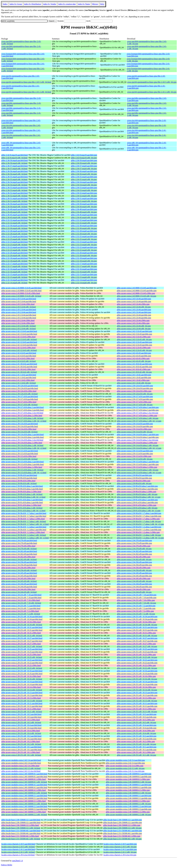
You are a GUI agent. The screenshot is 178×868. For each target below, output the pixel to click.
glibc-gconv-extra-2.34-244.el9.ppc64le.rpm (134, 587)
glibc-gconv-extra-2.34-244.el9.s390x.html (18, 589)
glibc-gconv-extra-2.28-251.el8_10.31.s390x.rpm (136, 633)
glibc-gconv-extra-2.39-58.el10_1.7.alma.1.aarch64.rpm (139, 513)
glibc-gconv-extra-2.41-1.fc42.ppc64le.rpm (134, 378)
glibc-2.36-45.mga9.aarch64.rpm (84, 215)
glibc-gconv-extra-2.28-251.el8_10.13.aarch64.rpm (137, 693)
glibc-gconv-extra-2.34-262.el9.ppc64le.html (19, 554)
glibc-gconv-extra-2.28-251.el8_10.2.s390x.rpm (136, 742)
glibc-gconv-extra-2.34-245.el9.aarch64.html (19, 573)
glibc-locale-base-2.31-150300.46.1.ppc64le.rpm (122, 833)
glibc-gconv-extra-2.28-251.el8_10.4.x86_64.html (21, 733)
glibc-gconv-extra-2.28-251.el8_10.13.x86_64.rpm (137, 701)
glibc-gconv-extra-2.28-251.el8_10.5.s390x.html (21, 720)
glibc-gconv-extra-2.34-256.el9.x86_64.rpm (134, 570)
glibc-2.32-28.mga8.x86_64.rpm (84, 234)
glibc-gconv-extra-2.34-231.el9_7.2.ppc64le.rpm (136, 608)
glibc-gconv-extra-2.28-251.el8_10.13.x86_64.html (22, 701)
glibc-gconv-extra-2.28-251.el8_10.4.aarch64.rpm (137, 725)
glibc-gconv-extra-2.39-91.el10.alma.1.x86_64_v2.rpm (139, 511)
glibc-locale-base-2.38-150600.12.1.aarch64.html (21, 820)
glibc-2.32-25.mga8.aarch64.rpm (84, 237)
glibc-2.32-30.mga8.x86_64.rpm (84, 228)
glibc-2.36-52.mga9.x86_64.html (14, 196)
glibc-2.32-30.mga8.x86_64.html (14, 228)
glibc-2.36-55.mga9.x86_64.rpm (84, 179)
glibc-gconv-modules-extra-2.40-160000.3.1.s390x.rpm (128, 801)
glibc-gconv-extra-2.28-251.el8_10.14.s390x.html (21, 687)
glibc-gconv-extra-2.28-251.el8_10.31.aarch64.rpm (137, 627)
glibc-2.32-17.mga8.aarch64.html (15, 264)
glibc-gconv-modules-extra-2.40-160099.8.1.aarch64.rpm (128, 774)
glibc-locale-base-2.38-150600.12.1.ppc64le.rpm (122, 823)
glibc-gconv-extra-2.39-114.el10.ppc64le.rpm (135, 426)
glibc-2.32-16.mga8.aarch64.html (15, 269)
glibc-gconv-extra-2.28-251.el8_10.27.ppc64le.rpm (137, 641)
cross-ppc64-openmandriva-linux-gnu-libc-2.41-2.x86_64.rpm (152, 92)
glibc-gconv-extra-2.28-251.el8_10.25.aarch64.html (22, 649)
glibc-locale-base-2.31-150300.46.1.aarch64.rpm (122, 831)
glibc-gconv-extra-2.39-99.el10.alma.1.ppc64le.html (22, 489)
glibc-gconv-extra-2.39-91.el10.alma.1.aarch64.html (22, 500)
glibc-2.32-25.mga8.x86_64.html (14, 239)
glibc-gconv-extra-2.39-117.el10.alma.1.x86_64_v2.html (24, 421)
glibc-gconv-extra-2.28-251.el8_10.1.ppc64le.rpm (137, 750)
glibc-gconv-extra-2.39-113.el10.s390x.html (19, 456)
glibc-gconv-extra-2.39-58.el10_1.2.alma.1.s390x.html (23, 532)
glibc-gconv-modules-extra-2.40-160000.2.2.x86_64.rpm (128, 815)
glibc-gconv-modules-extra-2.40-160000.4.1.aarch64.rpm (128, 785)
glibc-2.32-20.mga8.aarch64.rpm (84, 253)
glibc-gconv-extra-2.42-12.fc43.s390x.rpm (134, 348)
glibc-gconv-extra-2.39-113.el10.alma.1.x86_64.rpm (138, 470)
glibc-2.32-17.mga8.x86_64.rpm (84, 266)
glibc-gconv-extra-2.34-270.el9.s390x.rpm (134, 546)
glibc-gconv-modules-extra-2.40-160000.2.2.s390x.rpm (128, 812)
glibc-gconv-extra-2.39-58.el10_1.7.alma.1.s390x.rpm (138, 519)
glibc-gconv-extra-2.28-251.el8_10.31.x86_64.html (22, 636)
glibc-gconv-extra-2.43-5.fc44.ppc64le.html (19, 301)
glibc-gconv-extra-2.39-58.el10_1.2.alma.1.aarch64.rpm (139, 527)
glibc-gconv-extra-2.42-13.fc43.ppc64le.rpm (134, 334)
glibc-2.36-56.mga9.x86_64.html (14, 174)
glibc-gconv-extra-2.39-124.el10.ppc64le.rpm (135, 388)
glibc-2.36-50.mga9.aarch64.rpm (84, 204)
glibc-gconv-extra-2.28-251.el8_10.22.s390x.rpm (136, 665)
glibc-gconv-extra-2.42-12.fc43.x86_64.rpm (134, 350)
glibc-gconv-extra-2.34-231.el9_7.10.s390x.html (21, 600)
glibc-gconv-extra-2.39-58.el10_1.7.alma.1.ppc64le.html (24, 516)
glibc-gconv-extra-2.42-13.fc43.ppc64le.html (19, 334)
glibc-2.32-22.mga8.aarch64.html (15, 247)
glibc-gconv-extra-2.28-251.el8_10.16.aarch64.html (22, 671)
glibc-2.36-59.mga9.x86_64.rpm (84, 163)
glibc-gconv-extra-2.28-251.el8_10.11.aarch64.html (22, 703)
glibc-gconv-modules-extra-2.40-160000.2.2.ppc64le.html (24, 809)
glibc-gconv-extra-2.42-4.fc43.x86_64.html (19, 361)
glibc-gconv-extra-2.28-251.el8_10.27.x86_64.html (22, 646)
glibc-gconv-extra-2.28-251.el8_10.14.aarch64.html (22, 682)
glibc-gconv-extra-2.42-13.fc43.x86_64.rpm (134, 339)
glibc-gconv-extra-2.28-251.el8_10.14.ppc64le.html (22, 684)
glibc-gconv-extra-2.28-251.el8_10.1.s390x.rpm (136, 752)
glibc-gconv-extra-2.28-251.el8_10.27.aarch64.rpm (137, 638)
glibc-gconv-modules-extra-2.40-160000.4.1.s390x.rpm (128, 790)
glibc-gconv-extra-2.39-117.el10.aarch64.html (20, 397)
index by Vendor (50, 4)
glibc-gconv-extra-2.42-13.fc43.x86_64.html (19, 339)
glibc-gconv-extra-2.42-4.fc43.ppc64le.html (19, 356)
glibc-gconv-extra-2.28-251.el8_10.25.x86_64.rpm (137, 657)
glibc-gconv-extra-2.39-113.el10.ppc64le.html (20, 454)
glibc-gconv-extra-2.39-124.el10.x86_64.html (19, 394)
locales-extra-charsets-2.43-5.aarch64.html (18, 844)
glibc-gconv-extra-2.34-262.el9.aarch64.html (19, 551)
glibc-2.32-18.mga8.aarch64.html (15, 258)
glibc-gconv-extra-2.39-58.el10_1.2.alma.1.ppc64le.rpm (139, 530)
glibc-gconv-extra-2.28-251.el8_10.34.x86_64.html (22, 625)
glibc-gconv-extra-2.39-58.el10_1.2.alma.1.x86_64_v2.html (25, 538)
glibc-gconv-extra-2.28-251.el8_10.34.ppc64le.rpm (137, 619)
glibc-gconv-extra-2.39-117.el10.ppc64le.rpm (135, 399)
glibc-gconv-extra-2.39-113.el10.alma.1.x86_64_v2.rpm (139, 473)
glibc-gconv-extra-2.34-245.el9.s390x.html (18, 579)
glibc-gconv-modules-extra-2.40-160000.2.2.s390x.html (24, 812)
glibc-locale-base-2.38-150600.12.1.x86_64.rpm (122, 828)
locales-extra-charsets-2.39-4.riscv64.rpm (120, 855)
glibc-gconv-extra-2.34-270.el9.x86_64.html (19, 549)
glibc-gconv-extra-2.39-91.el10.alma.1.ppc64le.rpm (137, 502)
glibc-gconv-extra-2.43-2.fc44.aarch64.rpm (134, 310)
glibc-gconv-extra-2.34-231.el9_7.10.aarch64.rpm (137, 595)
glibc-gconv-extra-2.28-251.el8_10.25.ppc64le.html (22, 652)
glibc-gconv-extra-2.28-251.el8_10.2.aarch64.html (21, 736)
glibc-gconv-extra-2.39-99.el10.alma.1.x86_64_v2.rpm (139, 497)
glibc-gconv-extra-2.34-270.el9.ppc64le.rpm (134, 543)
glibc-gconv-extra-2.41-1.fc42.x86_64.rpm (134, 383)
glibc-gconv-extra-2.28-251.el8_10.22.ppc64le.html (22, 663)
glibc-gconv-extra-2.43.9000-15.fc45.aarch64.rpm (137, 288)
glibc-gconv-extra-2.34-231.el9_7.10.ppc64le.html (21, 598)
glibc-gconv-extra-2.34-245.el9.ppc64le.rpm (134, 576)
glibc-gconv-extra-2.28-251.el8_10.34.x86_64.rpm (137, 625)
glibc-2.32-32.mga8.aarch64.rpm (84, 220)
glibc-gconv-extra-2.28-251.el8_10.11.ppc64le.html (22, 706)
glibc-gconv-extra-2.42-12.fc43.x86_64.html (19, 350)
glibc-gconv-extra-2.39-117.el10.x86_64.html (19, 405)
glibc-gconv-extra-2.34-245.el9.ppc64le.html (19, 576)
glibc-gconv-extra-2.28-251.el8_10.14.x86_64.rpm (137, 690)
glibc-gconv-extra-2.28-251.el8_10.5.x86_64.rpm (136, 722)
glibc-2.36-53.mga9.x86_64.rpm (84, 190)
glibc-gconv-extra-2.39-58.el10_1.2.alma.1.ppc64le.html (24, 530)
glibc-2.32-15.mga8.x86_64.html (14, 277)
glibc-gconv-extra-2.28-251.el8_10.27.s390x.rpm (136, 644)
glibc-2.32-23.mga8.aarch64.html (15, 242)
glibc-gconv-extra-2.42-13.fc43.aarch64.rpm (134, 331)
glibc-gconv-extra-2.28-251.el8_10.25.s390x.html (21, 655)
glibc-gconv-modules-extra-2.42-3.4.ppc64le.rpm (125, 763)
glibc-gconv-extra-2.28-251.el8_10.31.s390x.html (21, 633)
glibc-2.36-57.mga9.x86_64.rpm (84, 169)
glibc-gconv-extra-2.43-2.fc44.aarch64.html (19, 310)
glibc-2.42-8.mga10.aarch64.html (15, 155)
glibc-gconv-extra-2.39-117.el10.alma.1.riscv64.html (22, 413)
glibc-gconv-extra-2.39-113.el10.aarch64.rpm (135, 451)
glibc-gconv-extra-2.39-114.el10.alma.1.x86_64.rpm (138, 445)
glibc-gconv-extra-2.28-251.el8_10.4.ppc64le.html (21, 728)
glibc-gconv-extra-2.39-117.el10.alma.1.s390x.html (22, 416)
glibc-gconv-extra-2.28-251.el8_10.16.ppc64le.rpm (137, 674)
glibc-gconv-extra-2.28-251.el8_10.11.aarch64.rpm (137, 703)
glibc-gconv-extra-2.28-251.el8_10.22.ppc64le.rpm (137, 663)
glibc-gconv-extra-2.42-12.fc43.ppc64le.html (19, 345)
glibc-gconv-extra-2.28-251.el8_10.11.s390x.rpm (136, 709)
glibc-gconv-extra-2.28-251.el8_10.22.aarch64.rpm (137, 660)
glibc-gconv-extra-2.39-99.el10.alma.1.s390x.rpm (137, 492)
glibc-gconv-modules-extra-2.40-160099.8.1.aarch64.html (24, 774)
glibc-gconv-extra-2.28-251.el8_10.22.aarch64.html (22, 660)
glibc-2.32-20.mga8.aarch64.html (15, 253)
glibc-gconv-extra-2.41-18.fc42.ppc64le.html (19, 367)
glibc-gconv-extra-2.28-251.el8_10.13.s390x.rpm (136, 698)
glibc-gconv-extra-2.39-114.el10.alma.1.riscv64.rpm (138, 440)
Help (102, 4)
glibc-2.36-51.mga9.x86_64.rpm (84, 201)
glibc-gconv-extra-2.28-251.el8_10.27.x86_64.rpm (137, 646)
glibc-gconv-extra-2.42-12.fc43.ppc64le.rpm (134, 345)
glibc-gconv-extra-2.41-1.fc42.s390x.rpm (133, 380)
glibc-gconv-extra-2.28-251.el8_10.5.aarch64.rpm (137, 714)
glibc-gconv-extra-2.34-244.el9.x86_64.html (19, 592)
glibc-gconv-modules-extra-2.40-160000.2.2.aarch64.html (24, 806)
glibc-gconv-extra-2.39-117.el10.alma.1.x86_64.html (22, 418)
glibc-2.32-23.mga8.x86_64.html (14, 245)
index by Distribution (33, 4)
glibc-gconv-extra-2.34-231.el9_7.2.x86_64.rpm (136, 614)
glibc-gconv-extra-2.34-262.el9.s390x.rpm (134, 557)
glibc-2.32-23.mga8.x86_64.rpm (84, 245)
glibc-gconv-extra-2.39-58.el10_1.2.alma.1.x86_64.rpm (139, 535)
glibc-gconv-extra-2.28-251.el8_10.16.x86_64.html (22, 679)
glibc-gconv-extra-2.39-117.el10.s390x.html (19, 402)
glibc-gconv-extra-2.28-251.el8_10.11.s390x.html (21, 709)
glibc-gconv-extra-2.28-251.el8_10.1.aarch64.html (21, 747)
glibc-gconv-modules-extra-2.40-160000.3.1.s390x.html (24, 801)
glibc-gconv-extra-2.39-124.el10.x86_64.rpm (135, 394)
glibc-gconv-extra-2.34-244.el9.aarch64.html (19, 584)
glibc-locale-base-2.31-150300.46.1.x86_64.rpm (122, 839)
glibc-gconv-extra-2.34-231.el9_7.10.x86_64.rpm (136, 603)
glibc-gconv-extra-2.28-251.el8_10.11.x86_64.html (22, 712)
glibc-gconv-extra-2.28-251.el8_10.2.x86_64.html (21, 744)
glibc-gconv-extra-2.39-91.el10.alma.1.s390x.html (21, 505)
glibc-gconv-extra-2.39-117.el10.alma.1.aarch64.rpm (138, 407)
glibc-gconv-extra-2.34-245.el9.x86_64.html (19, 581)
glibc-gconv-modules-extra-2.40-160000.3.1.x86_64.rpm (128, 804)
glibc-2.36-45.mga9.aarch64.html (15, 215)
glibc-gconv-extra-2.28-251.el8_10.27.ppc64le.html (22, 641)
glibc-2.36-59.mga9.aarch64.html (15, 160)
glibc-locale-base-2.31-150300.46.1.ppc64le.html (21, 833)
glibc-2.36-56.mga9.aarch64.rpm (84, 171)
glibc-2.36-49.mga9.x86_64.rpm (84, 212)
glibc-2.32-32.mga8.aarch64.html (15, 220)
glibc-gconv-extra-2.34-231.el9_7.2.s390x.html (20, 611)
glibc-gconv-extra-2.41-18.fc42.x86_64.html (19, 372)
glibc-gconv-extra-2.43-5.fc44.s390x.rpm (133, 304)
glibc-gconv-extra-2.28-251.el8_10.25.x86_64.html (22, 657)
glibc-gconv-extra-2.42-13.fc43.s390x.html (18, 337)
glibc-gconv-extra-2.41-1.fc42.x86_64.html (19, 383)
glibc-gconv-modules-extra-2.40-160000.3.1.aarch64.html (24, 796)
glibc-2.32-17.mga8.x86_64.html (14, 266)
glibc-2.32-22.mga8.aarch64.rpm (84, 247)
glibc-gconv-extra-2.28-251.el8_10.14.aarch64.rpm (137, 682)
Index (5, 4)
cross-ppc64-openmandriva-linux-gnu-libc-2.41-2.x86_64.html (26, 92)
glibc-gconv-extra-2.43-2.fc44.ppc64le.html (19, 315)
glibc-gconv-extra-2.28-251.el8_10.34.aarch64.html (22, 617)
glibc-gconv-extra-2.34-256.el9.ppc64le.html (19, 565)
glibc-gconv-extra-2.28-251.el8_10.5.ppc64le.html (21, 717)
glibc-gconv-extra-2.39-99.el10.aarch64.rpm (134, 475)
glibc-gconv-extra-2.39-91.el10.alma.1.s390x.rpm (137, 505)
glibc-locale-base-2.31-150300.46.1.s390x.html (20, 836)
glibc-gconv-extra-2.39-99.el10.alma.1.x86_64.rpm (137, 494)
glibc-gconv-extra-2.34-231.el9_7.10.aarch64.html (21, 595)
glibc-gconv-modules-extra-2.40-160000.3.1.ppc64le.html (24, 798)
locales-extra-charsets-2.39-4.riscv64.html (18, 855)
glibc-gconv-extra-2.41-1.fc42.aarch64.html (19, 375)
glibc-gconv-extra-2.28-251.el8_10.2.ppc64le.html (21, 739)
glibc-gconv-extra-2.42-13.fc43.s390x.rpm (134, 337)
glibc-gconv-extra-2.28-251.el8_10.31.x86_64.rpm (137, 636)
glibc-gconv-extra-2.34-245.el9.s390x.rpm (134, 579)
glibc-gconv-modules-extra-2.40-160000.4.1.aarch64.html (24, 785)
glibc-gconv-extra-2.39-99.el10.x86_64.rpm (134, 483)
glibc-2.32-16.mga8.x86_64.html (14, 272)
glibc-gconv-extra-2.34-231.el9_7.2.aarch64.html (21, 606)
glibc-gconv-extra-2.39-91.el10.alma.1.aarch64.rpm (137, 500)
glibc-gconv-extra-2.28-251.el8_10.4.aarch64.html (21, 725)
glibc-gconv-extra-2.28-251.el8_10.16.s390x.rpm (136, 676)
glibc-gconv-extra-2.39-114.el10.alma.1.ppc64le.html (22, 437)
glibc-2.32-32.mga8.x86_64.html (14, 223)
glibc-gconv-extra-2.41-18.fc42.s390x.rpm (134, 369)
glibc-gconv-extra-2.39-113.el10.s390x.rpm (134, 456)
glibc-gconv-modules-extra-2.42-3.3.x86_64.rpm (125, 768)
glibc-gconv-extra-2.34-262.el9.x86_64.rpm (134, 560)
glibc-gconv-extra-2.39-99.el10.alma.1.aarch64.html (22, 486)
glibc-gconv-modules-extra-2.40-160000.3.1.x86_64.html (24, 804)
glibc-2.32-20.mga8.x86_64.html (14, 256)
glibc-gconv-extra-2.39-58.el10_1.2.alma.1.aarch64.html (24, 527)
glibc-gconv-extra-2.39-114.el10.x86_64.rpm (135, 432)
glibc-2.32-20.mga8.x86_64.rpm (84, 256)
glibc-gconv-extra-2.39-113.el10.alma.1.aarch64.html (22, 462)
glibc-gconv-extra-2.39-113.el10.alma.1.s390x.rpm (137, 467)
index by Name (84, 4)
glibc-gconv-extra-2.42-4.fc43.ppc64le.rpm (134, 356)
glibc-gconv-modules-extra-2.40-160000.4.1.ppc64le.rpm (128, 787)
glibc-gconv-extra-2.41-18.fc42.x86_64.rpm (134, 372)
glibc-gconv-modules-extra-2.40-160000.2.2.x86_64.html (24, 815)
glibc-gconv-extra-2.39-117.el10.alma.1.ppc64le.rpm (138, 410)
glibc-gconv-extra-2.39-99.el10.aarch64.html (19, 475)
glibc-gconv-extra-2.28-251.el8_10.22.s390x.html (21, 665)
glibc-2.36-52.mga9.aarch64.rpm (84, 193)
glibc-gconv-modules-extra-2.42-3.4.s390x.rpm (124, 766)
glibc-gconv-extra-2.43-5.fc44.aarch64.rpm (134, 299)
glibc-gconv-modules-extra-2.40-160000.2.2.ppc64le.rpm (128, 809)
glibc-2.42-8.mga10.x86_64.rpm (84, 158)
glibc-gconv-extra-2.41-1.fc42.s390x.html (18, 380)
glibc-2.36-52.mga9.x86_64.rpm (84, 196)
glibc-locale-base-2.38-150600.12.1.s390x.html (20, 825)
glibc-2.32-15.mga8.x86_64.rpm (84, 277)
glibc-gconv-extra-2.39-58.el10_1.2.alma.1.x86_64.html (24, 535)
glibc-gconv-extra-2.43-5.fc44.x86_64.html (19, 307)
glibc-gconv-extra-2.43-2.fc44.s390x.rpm (133, 320)
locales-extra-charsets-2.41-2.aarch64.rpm (120, 849)
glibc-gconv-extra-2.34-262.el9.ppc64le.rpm (134, 554)
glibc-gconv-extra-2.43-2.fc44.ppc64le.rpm (134, 315)
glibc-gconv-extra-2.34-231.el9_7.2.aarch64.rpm (136, 606)
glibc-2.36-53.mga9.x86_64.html (14, 190)
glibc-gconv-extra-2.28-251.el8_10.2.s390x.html (21, 742)
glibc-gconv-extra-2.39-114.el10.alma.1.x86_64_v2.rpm (139, 448)
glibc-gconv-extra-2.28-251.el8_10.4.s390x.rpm (136, 731)
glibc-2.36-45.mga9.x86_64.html (14, 217)
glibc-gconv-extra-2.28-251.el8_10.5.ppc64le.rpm (137, 717)
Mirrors (95, 4)
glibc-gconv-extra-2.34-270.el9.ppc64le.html (19, 543)
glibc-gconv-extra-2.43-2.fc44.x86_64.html (19, 326)
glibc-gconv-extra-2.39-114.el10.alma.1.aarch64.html (22, 435)
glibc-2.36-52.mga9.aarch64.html (15, 193)
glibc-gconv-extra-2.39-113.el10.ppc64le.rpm (135, 454)
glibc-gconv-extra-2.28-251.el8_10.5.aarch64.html (21, 714)
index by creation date (67, 4)
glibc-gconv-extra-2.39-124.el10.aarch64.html (20, 386)
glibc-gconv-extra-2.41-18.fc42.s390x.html (18, 369)
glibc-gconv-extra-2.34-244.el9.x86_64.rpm (134, 592)
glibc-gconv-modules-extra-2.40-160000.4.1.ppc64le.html (24, 787)
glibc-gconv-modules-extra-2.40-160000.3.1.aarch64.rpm (128, 796)
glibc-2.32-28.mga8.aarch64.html (15, 231)
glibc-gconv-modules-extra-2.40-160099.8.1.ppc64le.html (24, 777)
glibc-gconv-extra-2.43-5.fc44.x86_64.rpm (134, 307)
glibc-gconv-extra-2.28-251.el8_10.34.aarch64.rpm (137, 617)
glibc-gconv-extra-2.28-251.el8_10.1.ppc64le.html (21, 750)
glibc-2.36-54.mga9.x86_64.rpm (84, 185)
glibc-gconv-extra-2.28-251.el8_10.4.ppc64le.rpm (137, 728)
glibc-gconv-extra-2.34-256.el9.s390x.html (18, 568)
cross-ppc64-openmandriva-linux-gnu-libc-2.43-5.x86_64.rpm (152, 82)
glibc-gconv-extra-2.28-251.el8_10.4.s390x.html (21, 731)
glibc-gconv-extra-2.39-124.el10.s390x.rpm (134, 391)
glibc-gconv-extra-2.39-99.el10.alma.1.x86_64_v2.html (23, 497)
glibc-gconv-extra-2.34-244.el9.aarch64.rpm (134, 584)
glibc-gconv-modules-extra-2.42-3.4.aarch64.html (21, 760)
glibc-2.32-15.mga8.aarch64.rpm (84, 275)
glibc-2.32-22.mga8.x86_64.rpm (84, 250)
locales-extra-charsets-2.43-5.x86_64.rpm (120, 847)
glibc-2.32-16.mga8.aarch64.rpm (84, 269)
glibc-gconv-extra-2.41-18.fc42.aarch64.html (19, 364)
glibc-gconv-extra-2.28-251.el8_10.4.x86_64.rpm (136, 733)
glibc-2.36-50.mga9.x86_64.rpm (84, 207)
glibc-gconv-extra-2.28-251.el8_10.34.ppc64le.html (22, 619)
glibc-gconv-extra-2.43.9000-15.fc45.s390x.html (21, 293)
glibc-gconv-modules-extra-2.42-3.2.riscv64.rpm (125, 771)
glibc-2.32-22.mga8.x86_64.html (14, 250)
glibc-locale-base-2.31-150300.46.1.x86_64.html (21, 839)
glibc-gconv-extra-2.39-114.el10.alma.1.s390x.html (22, 443)
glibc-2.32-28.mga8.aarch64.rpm (84, 231)
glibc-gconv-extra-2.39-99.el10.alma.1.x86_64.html (22, 494)
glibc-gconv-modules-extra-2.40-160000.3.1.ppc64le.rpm (128, 798)
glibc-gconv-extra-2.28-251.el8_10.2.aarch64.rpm (137, 736)
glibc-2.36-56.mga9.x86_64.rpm (84, 174)
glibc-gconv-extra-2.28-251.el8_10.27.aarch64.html (22, 638)
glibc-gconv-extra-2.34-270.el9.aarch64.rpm (134, 540)
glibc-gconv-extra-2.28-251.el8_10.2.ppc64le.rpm (137, 739)
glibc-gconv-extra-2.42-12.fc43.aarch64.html (19, 342)
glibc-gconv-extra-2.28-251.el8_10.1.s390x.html (21, 752)
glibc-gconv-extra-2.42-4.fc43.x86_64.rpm (134, 361)
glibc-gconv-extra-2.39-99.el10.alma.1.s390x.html (21, 492)
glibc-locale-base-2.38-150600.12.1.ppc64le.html (21, 823)
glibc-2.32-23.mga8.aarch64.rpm (84, 242)
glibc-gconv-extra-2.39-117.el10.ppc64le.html (20, 399)
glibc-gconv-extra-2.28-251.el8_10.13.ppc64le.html (22, 695)
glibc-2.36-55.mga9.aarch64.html (15, 177)
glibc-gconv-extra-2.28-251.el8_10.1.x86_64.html (21, 755)
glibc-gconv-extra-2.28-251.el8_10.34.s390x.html (21, 622)
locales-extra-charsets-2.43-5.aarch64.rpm (120, 844)
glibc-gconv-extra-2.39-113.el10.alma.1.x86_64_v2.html (24, 473)
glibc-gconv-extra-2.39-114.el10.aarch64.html (20, 424)
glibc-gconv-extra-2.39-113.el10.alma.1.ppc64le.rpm (138, 464)
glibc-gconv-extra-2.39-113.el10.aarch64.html (20, 451)
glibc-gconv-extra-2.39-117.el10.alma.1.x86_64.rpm (138, 418)
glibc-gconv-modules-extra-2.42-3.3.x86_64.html (21, 768)
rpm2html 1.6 (17, 861)
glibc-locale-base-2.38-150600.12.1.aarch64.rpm (122, 820)
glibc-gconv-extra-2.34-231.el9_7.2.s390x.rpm (135, 611)
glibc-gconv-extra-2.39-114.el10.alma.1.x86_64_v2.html (24, 448)
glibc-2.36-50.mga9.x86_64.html (14, 207)
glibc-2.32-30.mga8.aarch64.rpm (84, 226)
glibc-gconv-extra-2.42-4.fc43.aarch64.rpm (134, 353)
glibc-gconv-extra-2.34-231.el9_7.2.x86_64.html (21, 614)
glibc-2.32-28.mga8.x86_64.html (14, 234)
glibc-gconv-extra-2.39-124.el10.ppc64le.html (20, 388)
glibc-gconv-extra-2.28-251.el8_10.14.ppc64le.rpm (137, 684)
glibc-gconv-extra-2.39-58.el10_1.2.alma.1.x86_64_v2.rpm (140, 538)
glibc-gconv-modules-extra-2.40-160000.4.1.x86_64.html (24, 793)
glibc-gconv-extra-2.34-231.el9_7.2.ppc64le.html (21, 608)
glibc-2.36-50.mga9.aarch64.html (15, 204)
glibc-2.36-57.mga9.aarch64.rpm (84, 166)
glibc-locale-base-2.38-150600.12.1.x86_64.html (21, 828)
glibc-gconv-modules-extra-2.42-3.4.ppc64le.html (21, 763)
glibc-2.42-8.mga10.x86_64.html (14, 158)
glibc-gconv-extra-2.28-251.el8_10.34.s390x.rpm (136, 622)
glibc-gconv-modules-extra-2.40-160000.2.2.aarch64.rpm (128, 806)
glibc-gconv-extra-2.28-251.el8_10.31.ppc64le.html (22, 630)
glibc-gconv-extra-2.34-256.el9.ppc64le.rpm (134, 565)
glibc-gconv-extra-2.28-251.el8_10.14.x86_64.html (22, 690)
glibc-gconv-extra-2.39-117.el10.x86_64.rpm (135, 405)
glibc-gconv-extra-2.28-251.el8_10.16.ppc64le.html (22, 674)
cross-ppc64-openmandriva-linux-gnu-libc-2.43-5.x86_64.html (26, 82)
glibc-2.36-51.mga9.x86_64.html (14, 201)
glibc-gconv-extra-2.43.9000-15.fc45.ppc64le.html (21, 291)
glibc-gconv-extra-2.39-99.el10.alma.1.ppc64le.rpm (137, 489)
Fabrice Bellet (7, 865)
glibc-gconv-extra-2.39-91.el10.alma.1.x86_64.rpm (137, 508)
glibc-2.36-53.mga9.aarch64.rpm (84, 188)
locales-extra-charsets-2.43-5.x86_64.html (18, 847)
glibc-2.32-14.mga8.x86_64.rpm (84, 283)
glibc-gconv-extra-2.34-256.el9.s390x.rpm (134, 568)
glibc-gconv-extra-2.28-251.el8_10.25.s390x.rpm (136, 655)
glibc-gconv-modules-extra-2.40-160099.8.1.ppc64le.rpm (128, 777)
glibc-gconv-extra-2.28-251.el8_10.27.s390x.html (21, 644)
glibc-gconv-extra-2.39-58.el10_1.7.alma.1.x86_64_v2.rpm (140, 524)
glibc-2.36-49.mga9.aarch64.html (15, 209)
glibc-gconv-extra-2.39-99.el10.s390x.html (18, 481)
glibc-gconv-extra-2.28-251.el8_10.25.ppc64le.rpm (137, 652)
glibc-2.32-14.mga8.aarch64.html (15, 280)
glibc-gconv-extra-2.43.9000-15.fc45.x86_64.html (21, 296)
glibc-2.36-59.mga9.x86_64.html (14, 163)
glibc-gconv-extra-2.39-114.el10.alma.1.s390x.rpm (137, 443)
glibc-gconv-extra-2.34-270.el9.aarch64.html (19, 540)
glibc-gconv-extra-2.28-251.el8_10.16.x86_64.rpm (137, 679)
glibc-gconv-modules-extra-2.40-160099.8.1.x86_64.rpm (128, 782)
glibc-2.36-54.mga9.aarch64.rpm (84, 182)
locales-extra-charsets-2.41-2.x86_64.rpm (120, 852)
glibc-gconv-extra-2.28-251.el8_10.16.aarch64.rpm (137, 671)
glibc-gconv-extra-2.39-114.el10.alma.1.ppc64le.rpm (138, 437)
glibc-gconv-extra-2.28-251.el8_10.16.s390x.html (21, 676)
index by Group (16, 4)
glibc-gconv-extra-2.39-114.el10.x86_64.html (19, 432)
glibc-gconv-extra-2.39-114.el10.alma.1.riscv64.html (22, 440)
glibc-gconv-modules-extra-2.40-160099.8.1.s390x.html (24, 779)
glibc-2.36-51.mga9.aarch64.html (15, 198)
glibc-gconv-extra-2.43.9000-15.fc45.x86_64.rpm (137, 296)
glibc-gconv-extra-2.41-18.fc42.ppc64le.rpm (134, 367)
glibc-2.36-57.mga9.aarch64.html (15, 166)
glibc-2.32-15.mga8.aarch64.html (15, 275)
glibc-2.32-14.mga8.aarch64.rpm (84, 280)
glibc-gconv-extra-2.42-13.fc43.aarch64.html (19, 331)
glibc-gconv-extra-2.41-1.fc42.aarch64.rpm (134, 375)
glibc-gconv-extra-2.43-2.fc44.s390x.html (18, 320)
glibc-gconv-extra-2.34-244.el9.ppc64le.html (19, 587)
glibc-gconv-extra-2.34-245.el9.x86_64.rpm (134, 581)
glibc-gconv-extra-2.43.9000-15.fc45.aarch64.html (21, 288)
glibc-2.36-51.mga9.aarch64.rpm (84, 198)
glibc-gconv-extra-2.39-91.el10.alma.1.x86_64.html (22, 508)
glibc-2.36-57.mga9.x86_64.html (14, 169)
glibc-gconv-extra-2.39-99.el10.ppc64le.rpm (134, 478)
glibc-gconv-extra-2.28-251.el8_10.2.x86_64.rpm (136, 744)
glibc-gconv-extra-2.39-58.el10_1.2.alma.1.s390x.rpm (138, 532)
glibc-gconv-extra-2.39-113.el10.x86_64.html (19, 459)
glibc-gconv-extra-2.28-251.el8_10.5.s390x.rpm (136, 720)
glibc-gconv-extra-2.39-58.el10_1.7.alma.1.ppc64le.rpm (139, 516)
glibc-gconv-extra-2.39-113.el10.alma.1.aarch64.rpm (138, 462)
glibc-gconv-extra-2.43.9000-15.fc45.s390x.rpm (136, 293)
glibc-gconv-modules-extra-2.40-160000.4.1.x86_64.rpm (128, 793)
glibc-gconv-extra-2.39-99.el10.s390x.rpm (134, 481)
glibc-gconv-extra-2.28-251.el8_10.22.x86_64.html (22, 668)
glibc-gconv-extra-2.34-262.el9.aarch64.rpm (134, 551)
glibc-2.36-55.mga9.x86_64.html (14, 179)
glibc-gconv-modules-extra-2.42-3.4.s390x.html (20, 766)
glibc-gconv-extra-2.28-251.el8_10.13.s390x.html (21, 698)
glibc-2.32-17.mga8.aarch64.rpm (84, 264)
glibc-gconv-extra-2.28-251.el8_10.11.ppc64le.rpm (137, 706)
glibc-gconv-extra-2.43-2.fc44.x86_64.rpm (134, 326)
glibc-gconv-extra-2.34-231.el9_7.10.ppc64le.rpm (137, 598)
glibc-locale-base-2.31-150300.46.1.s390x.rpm (122, 836)
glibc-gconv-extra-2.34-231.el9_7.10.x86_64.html (21, 603)
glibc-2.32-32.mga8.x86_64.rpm (84, 223)
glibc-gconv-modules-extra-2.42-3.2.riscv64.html (21, 771)
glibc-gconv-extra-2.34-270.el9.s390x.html (18, 546)
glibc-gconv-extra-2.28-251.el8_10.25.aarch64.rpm (137, 649)
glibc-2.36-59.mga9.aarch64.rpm (84, 160)
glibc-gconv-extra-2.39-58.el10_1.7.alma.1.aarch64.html (24, 513)
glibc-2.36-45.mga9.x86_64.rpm (84, 217)
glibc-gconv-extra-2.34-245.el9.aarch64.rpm (134, 573)
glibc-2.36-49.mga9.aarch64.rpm (84, 209)
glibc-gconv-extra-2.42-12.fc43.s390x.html (18, 348)
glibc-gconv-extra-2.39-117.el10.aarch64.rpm (135, 397)
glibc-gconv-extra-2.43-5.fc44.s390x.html (18, 304)
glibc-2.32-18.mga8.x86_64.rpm (84, 261)
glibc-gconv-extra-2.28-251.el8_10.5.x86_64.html (21, 722)
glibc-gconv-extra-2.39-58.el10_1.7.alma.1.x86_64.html (24, 521)
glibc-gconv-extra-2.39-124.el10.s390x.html (19, 391)
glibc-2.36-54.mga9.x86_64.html (14, 185)
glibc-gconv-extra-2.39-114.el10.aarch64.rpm (135, 424)
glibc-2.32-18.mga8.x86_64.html (14, 261)
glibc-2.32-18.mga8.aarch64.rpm (84, 258)
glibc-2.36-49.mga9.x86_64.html (14, 212)
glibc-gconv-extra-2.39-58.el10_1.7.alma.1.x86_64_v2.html (25, 524)
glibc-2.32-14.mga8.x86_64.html (14, 283)
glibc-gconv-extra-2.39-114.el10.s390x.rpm (134, 429)
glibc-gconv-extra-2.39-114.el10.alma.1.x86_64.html (22, 445)
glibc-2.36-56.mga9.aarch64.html (15, 171)
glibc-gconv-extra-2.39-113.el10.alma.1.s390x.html (22, 467)
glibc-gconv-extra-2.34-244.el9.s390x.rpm (134, 589)
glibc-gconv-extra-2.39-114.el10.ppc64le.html (20, 426)
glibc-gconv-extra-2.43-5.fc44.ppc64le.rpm (134, 301)
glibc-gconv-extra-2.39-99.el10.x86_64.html (19, 483)
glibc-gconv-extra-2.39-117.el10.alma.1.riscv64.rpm (138, 413)
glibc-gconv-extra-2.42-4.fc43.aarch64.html (19, 353)
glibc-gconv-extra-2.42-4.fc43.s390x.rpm (133, 358)
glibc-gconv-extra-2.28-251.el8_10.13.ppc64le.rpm (137, 695)
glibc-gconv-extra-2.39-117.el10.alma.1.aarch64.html (22, 407)
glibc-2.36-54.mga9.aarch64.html (15, 182)
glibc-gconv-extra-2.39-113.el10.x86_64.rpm (135, 459)
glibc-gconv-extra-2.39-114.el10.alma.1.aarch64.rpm (138, 435)
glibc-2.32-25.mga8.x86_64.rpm (84, 239)
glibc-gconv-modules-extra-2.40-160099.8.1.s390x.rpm (128, 779)
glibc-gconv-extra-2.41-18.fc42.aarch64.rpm (134, 364)
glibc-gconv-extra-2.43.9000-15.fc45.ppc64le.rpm (137, 291)
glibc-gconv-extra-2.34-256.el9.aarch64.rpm (134, 562)
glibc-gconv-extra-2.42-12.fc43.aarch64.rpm (134, 342)
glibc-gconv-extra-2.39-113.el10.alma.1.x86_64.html (22, 470)
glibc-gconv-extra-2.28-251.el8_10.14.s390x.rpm (136, 687)
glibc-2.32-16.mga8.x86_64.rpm (84, 272)
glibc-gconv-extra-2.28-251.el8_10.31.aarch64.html (22, 627)
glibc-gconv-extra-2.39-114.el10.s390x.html (19, 429)
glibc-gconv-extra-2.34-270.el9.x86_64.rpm (134, 549)
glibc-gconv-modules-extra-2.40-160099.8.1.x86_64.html (24, 782)
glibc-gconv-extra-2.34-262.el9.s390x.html (18, 557)
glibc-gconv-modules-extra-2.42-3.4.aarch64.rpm (125, 760)
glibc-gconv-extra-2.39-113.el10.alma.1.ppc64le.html (22, 464)
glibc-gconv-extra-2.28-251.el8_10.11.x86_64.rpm (137, 712)
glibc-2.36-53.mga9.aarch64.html (15, 188)
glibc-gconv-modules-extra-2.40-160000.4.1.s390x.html (24, 790)
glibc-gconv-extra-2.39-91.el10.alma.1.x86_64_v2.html (23, 511)
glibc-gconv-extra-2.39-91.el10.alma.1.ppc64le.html (22, 502)
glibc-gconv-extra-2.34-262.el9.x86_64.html (19, 560)
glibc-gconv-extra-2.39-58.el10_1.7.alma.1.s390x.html (23, 519)
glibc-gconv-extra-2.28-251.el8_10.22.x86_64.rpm (137, 668)
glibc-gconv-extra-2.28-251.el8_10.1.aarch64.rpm (137, 747)
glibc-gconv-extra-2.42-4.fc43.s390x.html (18, 358)
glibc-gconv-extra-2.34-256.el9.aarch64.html (19, 562)
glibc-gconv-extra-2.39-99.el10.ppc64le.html (19, 478)
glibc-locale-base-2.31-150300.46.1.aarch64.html (21, 831)
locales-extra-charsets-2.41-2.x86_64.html (18, 852)
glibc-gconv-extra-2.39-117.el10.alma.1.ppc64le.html (22, 410)
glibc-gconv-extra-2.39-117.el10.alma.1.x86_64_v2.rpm (139, 421)
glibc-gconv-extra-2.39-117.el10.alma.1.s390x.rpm (137, 416)
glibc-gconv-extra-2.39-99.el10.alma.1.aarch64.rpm (137, 486)
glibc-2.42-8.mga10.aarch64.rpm (84, 155)
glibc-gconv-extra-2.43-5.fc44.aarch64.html (19, 299)
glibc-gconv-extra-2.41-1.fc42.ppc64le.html (19, 378)
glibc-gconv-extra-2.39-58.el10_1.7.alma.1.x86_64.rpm (139, 521)
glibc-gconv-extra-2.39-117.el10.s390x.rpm (134, 402)
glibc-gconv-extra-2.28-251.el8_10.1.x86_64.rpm (136, 755)
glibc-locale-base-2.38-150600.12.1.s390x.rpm (122, 825)
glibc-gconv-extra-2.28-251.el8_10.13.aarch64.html (22, 693)
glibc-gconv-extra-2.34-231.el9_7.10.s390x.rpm (136, 600)
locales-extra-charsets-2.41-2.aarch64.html (18, 849)
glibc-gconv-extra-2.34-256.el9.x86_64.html (19, 570)
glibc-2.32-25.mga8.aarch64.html (15, 237)
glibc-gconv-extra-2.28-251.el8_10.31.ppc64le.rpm (137, 630)
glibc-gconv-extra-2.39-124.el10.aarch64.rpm (135, 386)
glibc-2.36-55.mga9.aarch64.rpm (84, 177)
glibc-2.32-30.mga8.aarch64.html (15, 226)
